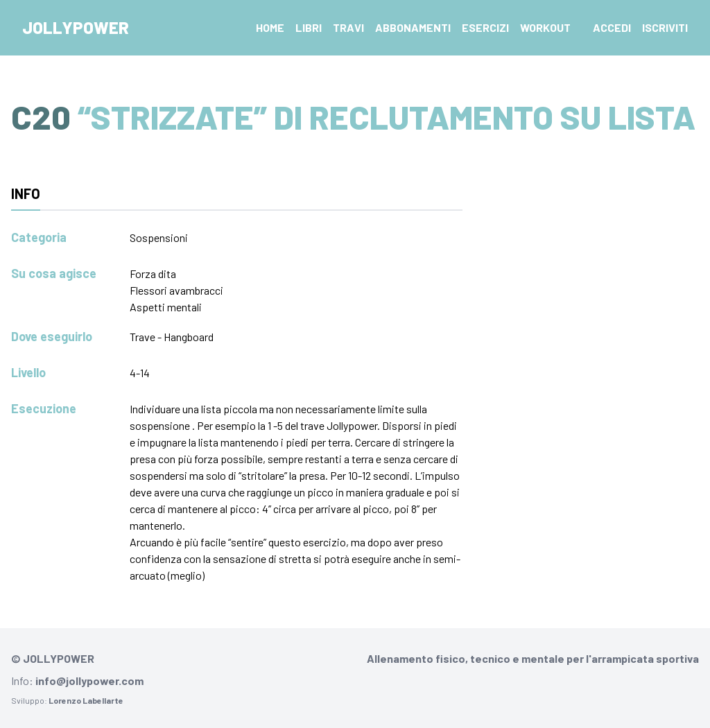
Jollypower (76, 27)
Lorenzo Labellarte (86, 700)
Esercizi (485, 27)
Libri (309, 27)
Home (270, 27)
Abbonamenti (413, 27)
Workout (545, 27)
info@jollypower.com (89, 681)
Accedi (612, 27)
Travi (348, 27)
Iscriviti (665, 27)
